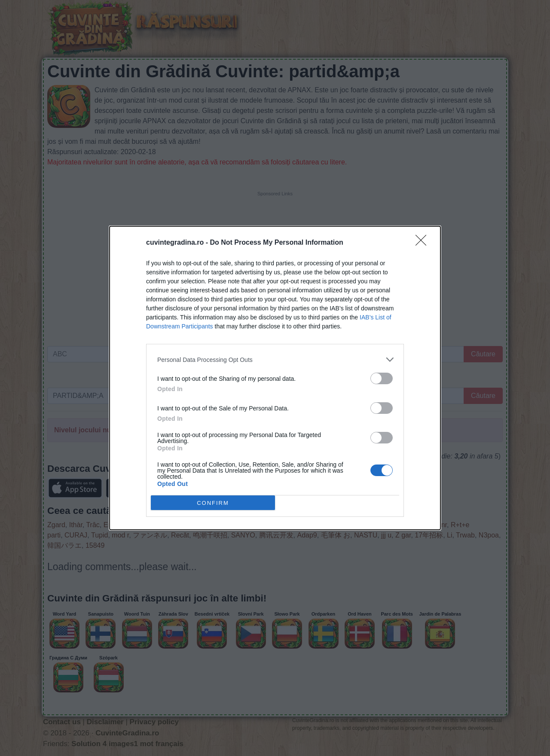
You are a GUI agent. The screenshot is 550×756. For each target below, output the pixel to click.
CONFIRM (213, 502)
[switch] (382, 378)
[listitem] (275, 360)
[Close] (424, 243)
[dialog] (275, 378)
